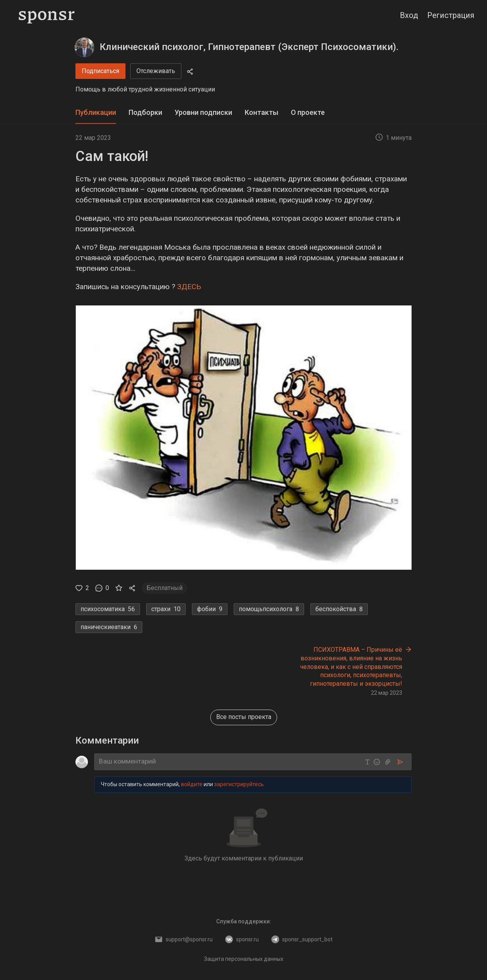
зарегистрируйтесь (239, 784)
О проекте (308, 112)
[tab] (96, 113)
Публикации (96, 112)
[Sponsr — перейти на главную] (47, 16)
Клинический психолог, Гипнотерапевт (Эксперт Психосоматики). (249, 47)
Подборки (145, 112)
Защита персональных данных (244, 959)
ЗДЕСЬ (189, 287)
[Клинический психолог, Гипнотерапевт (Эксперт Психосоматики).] (84, 47)
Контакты (261, 112)
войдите (192, 784)
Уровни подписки (203, 112)
